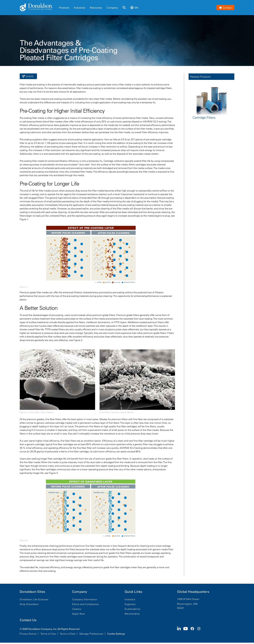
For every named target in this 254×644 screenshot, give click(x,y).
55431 (181, 608)
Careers (77, 609)
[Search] (124, 8)
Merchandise (132, 614)
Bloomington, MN (187, 604)
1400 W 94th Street (188, 599)
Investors (130, 599)
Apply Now (79, 614)
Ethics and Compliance (85, 604)
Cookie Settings (116, 634)
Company (112, 8)
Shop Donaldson (29, 604)
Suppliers (130, 604)
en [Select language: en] (134, 8)
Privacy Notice (28, 634)
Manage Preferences (91, 634)
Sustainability (133, 609)
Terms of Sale (68, 634)
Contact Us (28, 620)
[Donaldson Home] (38, 7)
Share (29, 76)
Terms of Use (48, 634)
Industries (80, 8)
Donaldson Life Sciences (34, 599)
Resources (96, 8)
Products (64, 8)
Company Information (85, 599)
